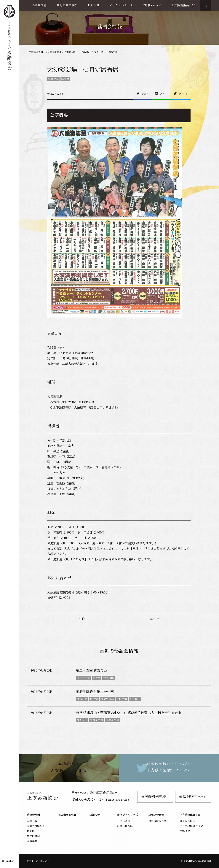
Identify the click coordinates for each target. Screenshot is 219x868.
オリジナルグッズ (121, 5)
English (10, 861)
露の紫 (97, 678)
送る (162, 94)
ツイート (183, 94)
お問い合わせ (152, 5)
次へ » (155, 619)
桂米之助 (82, 699)
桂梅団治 (122, 699)
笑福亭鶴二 (107, 699)
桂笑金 (65, 79)
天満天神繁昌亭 (154, 797)
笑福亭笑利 (112, 720)
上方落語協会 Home (37, 52)
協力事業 (32, 841)
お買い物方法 (125, 826)
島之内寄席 (33, 836)
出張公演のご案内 (159, 821)
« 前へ (83, 619)
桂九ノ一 (82, 720)
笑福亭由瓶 (97, 720)
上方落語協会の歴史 (191, 826)
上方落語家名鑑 (67, 815)
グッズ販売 (124, 821)
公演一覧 (32, 821)
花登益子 (135, 699)
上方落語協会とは (183, 5)
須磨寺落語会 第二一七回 (95, 692)
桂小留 (94, 699)
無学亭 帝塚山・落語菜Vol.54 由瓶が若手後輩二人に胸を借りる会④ (128, 713)
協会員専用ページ (193, 797)
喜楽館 (31, 831)
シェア (145, 94)
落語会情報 (39, 5)
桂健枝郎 (108, 678)
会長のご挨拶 (187, 821)
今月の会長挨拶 (67, 5)
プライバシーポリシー (38, 861)
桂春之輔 (53, 79)
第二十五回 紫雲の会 (91, 671)
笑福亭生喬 (83, 678)
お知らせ (93, 5)
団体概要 (185, 831)
